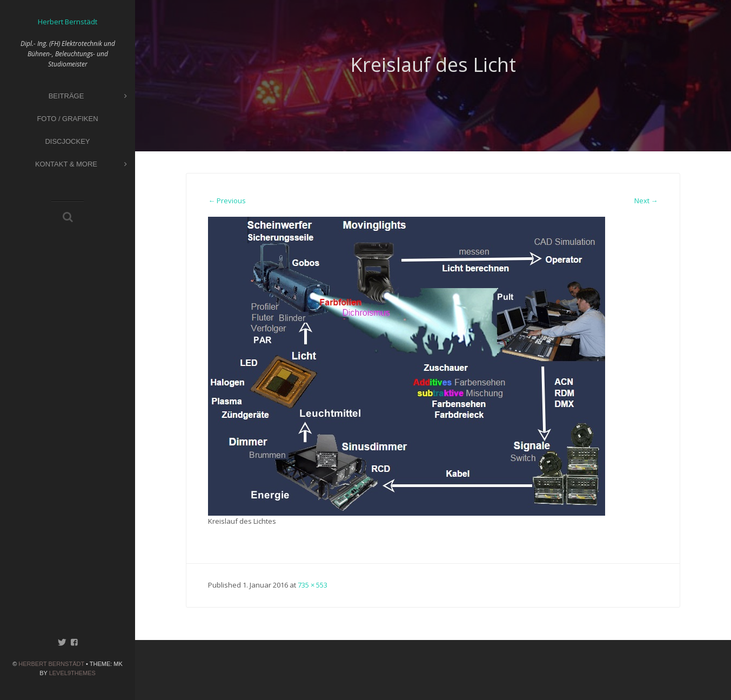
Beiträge (88, 96)
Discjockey (67, 141)
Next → (646, 201)
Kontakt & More (81, 165)
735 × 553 (313, 585)
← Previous (227, 201)
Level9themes (72, 673)
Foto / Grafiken (67, 119)
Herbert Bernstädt (51, 664)
